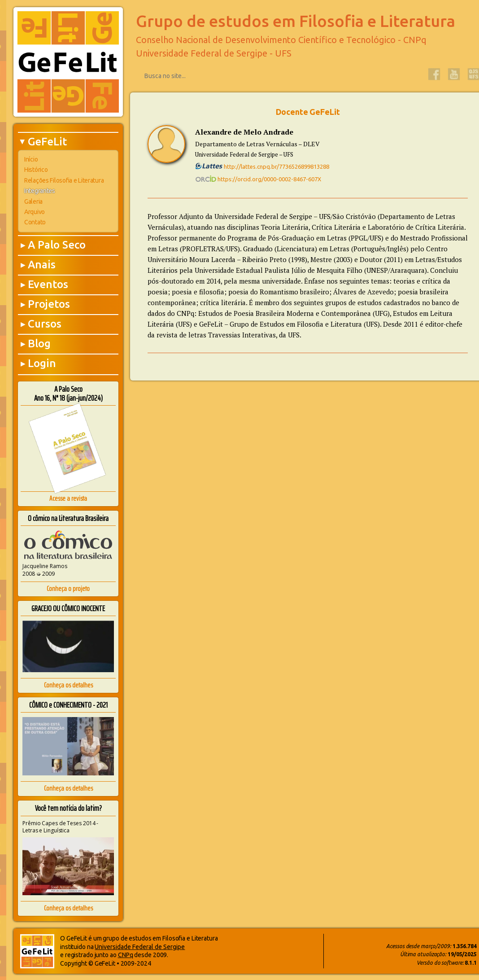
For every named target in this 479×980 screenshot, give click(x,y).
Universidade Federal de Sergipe (140, 947)
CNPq (126, 955)
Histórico (36, 170)
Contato (35, 222)
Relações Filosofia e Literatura (64, 180)
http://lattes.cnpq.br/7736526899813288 (262, 166)
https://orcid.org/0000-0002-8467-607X (258, 179)
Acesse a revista (68, 498)
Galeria (33, 201)
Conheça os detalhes (68, 685)
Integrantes (40, 191)
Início (31, 159)
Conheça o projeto (68, 588)
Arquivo (35, 212)
